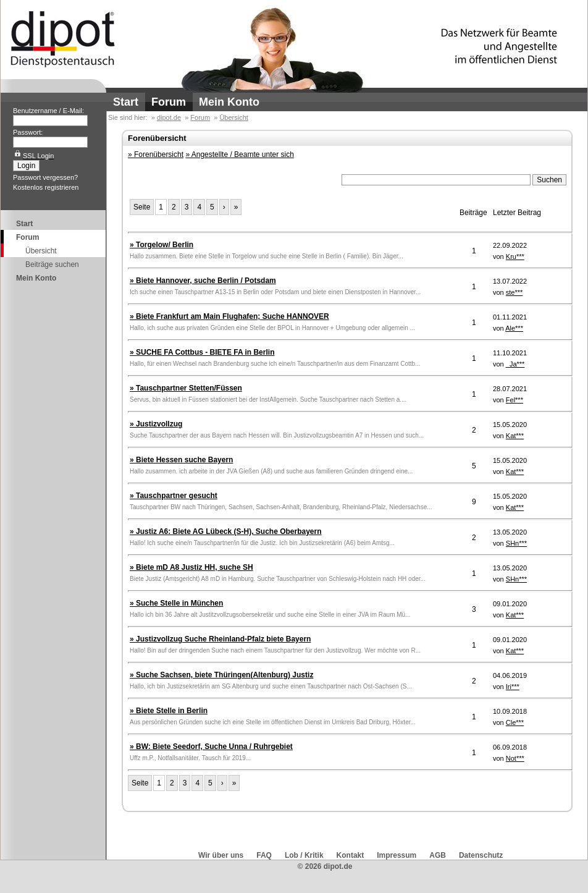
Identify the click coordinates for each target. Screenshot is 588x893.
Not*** (515, 758)
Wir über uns (221, 855)
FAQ (264, 855)
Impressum (397, 855)
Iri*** (513, 687)
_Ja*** (515, 364)
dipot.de (169, 117)
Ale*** (514, 328)
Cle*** (515, 722)
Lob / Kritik (304, 855)
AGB (438, 855)
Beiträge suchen (52, 265)
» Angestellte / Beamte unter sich (239, 154)
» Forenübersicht (156, 154)
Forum (169, 102)
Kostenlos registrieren (46, 187)
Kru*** (515, 256)
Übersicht (41, 251)
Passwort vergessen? (45, 177)
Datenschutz (481, 855)
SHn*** (516, 543)
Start (126, 102)
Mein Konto (229, 102)
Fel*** (514, 400)
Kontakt (351, 855)
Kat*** (515, 436)
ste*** (514, 292)
